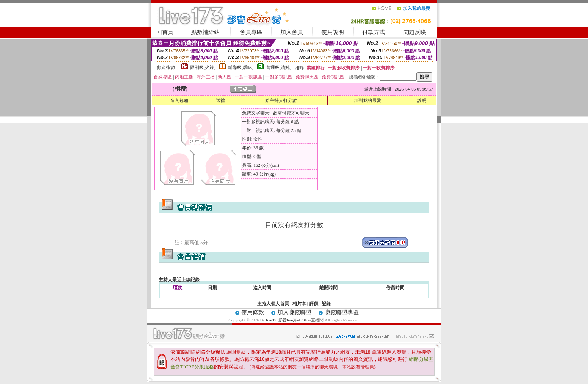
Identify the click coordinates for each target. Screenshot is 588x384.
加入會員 (292, 32)
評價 (314, 304)
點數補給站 (205, 32)
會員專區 (251, 32)
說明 (422, 100)
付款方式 (374, 32)
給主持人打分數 (281, 100)
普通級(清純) (279, 67)
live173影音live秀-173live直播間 (295, 320)
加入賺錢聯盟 (294, 312)
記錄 (326, 304)
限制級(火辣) (203, 67)
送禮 (220, 100)
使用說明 (333, 32)
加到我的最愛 (368, 100)
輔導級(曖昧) (241, 67)
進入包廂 (179, 100)
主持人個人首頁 (273, 304)
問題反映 (415, 32)
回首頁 (165, 32)
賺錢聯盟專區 (342, 312)
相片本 (299, 304)
